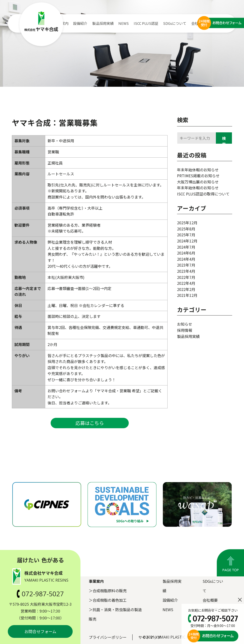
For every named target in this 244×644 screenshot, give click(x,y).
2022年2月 (186, 289)
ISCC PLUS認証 (146, 23)
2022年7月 (186, 277)
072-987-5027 (40, 594)
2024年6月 (186, 253)
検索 (183, 120)
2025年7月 (186, 235)
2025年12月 (187, 223)
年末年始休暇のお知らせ (198, 170)
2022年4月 (186, 283)
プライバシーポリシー (108, 637)
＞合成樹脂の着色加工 (108, 600)
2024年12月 (187, 241)
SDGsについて (175, 23)
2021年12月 (187, 295)
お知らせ (185, 324)
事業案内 (96, 581)
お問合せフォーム (40, 631)
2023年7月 (186, 265)
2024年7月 (186, 247)
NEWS (124, 23)
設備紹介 (80, 23)
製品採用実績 (103, 23)
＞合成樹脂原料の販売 (108, 591)
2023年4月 (186, 271)
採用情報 (185, 330)
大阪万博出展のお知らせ (198, 182)
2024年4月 (186, 259)
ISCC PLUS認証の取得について (203, 194)
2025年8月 (186, 229)
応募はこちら (90, 423)
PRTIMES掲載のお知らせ (198, 176)
